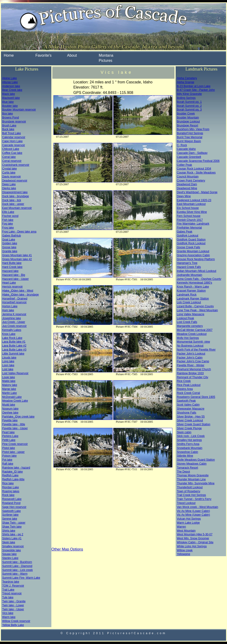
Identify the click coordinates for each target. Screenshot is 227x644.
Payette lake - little (14, 424)
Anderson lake (11, 86)
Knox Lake (9, 334)
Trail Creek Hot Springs (191, 495)
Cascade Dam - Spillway (192, 153)
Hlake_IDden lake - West (18, 291)
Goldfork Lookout (187, 236)
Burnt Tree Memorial (190, 137)
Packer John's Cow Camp (193, 361)
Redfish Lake (10, 475)
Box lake (8, 114)
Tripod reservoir (12, 593)
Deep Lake (9, 184)
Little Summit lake (13, 354)
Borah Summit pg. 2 (189, 106)
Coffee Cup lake (12, 153)
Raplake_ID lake (12, 472)
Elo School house (188, 208)
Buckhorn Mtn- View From (193, 129)
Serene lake (10, 519)
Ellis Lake (8, 212)
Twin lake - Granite (14, 601)
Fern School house (189, 216)
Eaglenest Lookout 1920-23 (194, 200)
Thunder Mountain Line (191, 479)
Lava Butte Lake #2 (14, 346)
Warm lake (9, 617)
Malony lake (10, 385)
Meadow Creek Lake (15, 401)
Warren (181, 527)
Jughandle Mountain (189, 275)
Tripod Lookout (186, 503)
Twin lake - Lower (13, 605)
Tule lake (8, 597)
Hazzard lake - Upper (15, 279)
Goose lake (9, 247)
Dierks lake (9, 188)
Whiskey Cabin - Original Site (195, 542)
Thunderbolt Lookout (190, 487)
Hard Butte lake (12, 263)
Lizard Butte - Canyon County (195, 306)
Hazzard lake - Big (14, 275)
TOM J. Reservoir (13, 586)
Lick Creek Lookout (189, 302)
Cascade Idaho (186, 149)
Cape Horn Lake (12, 141)
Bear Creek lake (12, 90)
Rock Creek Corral (188, 393)
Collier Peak (184, 165)
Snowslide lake (11, 550)
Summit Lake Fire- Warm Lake (21, 578)
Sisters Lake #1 (12, 538)
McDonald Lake (12, 397)
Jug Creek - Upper (14, 322)
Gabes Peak (185, 232)
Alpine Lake (9, 78)
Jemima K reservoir (14, 314)
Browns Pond (10, 118)
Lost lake (8, 369)
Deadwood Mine (187, 188)
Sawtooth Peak (186, 401)
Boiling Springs (186, 98)
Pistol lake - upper (13, 452)
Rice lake (8, 483)
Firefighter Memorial (189, 228)
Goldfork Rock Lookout (191, 243)
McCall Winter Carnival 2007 (195, 330)
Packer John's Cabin (190, 358)
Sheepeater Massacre (191, 409)
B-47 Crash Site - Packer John (196, 90)
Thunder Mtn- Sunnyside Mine (196, 483)
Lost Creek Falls (187, 322)
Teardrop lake (11, 582)
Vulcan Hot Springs (189, 519)
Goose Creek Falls (188, 247)
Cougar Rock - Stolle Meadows (196, 173)
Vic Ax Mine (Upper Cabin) (193, 515)
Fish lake (8, 220)
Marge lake (9, 389)
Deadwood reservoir (15, 181)
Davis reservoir (11, 177)
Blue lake (8, 102)
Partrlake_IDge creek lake (18, 417)
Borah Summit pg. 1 (189, 102)
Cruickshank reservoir (16, 165)
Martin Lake (9, 393)
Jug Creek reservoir (14, 326)
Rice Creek (184, 381)
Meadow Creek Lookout (192, 334)
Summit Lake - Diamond (17, 566)
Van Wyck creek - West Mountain (197, 507)
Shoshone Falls (187, 413)
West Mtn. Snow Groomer (193, 538)
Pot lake (7, 460)
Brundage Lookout (188, 122)
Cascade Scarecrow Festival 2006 (198, 161)
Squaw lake (9, 554)
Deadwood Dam (187, 184)
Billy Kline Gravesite (189, 94)
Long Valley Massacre (191, 314)
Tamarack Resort (187, 468)
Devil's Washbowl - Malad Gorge (197, 192)
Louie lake (9, 377)
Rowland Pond (11, 503)
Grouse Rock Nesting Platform (196, 259)
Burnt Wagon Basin (189, 141)
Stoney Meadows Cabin (192, 464)
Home (9, 55)
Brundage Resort (187, 126)
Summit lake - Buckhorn (17, 562)
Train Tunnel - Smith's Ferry (194, 499)
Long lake (8, 361)
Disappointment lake (15, 192)
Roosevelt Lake (12, 499)
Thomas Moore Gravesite (193, 475)
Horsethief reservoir (14, 302)
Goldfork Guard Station (191, 240)
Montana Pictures (106, 58)
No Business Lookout (190, 346)
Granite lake (10, 251)
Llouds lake (9, 358)
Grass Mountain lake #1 (17, 255)
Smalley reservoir (13, 546)
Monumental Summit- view (193, 342)
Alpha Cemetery (187, 78)
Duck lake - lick (12, 200)
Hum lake (8, 310)
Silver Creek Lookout (190, 420)
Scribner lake (10, 515)
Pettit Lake (9, 440)
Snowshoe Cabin (187, 452)
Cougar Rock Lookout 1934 (194, 169)
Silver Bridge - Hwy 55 (191, 417)
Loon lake (8, 365)
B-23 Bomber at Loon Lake (194, 86)
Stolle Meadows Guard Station (196, 460)
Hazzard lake (10, 271)
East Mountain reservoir (17, 208)
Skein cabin (184, 432)
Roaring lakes (11, 491)
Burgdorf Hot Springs (190, 133)
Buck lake (8, 129)
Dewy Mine (184, 196)
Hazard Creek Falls (189, 267)
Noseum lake (10, 409)
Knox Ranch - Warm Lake (193, 287)
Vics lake (8, 613)
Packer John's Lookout (191, 354)
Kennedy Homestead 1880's (194, 283)
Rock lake (8, 495)
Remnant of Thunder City (193, 377)
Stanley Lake (10, 558)
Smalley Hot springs (189, 440)
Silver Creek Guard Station (194, 424)
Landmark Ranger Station (193, 299)
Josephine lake (11, 318)
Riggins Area (185, 389)
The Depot (183, 472)
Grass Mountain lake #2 (17, 259)
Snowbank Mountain (190, 448)
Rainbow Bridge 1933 (190, 373)
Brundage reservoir (14, 122)
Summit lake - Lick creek (17, 570)
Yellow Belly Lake (13, 625)
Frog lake (8, 228)
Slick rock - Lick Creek (191, 436)
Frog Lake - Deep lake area (19, 232)
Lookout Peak (185, 318)
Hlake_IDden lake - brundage (20, 295)
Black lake (9, 94)
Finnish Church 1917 (190, 220)
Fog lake (8, 224)
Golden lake (10, 243)
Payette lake (10, 420)
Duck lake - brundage (15, 196)
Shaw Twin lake (12, 527)
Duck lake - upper (13, 204)
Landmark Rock (187, 295)
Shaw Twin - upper (14, 523)
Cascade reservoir (13, 145)
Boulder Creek (186, 114)
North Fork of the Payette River (196, 350)
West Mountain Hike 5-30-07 (195, 534)
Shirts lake (9, 531)
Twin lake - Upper (13, 609)
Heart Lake (9, 283)
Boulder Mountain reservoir (19, 110)
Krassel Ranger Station (191, 291)
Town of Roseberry (189, 491)
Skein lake (9, 542)
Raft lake (8, 464)
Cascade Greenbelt (189, 157)
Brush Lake (9, 126)
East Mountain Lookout (191, 204)
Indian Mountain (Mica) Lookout (197, 271)
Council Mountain (188, 177)
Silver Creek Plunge (189, 428)
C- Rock (182, 145)
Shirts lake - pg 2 (13, 534)
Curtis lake (9, 173)
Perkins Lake (10, 436)
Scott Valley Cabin (188, 405)
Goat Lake (9, 240)
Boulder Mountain (188, 118)
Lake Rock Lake (12, 338)
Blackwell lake (11, 98)
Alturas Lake (10, 82)
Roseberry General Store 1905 (196, 397)
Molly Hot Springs (188, 338)
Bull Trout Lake (11, 133)
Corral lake (9, 157)
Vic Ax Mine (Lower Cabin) (193, 511)
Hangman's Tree (187, 263)
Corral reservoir (12, 161)
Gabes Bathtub (11, 236)
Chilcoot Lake (11, 149)
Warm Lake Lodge (188, 523)
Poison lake (9, 456)
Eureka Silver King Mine (192, 212)
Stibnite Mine (185, 456)
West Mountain (186, 531)
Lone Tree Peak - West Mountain (197, 310)
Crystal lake (9, 169)
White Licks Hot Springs (192, 546)
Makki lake (9, 381)
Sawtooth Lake (11, 511)
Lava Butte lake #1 (14, 342)
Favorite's (44, 55)
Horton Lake (10, 306)
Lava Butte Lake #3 (14, 350)
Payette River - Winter (191, 365)
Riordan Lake (10, 487)
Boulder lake (10, 106)
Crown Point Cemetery (191, 181)
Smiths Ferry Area (188, 444)
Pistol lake (9, 448)
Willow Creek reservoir (16, 621)
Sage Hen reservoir (14, 507)
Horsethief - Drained (15, 299)
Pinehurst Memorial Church (194, 369)
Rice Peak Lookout (189, 385)
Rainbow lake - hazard (16, 468)
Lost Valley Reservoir (15, 373)
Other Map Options (67, 549)
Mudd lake (9, 405)
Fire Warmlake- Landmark (193, 224)
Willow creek (185, 550)
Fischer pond (10, 216)
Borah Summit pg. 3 (189, 110)
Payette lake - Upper (15, 428)
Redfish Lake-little (13, 479)
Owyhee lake (10, 413)
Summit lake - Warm (15, 574)
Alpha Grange (185, 82)
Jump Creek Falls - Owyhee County (199, 279)
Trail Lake (8, 590)
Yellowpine (183, 554)
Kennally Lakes (12, 330)
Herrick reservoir (12, 287)
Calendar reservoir (14, 137)
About (72, 55)
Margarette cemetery (190, 326)
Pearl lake (8, 432)
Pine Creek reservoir (15, 444)
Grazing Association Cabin (193, 255)
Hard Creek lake (12, 267)
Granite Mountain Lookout (193, 251)
